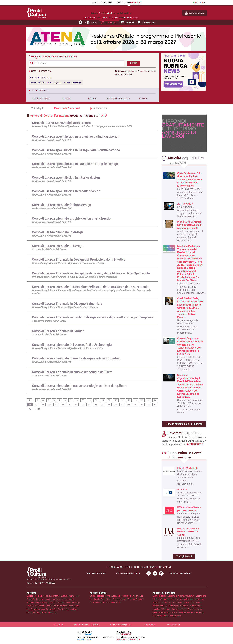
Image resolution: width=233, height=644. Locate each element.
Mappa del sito (173, 624)
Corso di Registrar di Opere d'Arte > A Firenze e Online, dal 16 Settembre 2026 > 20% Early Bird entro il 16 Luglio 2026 (190, 346)
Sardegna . (46, 602)
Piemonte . (31, 602)
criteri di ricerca (39, 90)
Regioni (67, 98)
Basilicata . (39, 596)
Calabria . (47, 596)
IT (195, 3)
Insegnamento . (176, 616)
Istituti (92, 22)
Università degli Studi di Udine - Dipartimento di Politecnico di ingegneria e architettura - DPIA (82, 126)
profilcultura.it (195, 444)
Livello (143, 98)
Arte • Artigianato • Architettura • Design (64, 82)
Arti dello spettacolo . (98, 596)
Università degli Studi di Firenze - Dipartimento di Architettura (65, 307)
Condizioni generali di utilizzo (86, 624)
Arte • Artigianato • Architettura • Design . (123, 596)
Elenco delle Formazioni (67, 108)
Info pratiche (146, 22)
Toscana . (61, 602)
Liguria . (48, 599)
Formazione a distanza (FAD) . (45, 612)
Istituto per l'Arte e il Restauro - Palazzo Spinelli (188, 532)
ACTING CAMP (185, 204)
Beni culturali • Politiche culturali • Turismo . (119, 599)
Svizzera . (50, 609)
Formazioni (109, 23)
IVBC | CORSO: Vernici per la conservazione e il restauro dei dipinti (190, 225)
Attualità (128, 22)
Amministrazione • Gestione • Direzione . (169, 596)
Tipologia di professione (118, 98)
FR (203, 3)
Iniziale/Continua (42, 98)
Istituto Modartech (187, 468)
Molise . (72, 599)
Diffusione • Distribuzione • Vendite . (177, 602)
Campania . (56, 596)
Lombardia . (57, 599)
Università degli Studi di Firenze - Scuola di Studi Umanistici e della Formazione (74, 277)
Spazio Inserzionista (195, 13)
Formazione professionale (128, 573)
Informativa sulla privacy (121, 624)
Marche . (65, 599)
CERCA (134, 63)
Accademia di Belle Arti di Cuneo (49, 249)
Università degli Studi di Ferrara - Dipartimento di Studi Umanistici (67, 348)
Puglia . (39, 602)
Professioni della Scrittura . (179, 606)
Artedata (182, 489)
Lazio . (42, 599)
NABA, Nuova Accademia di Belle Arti (52, 140)
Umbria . (31, 606)
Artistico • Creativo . (172, 599)
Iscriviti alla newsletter (180, 573)
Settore (93, 98)
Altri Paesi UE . (60, 609)
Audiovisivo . (116, 602)
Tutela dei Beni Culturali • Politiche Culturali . (176, 612)
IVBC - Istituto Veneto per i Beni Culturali (189, 509)
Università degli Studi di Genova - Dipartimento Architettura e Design (68, 263)
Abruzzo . (31, 596)
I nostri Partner (149, 624)
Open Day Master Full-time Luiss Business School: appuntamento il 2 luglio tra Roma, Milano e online (190, 180)
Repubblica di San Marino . (64, 606)
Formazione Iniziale (96, 573)
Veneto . (49, 606)
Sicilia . (54, 602)
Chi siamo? (58, 624)
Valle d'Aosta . (40, 606)
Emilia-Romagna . (68, 596)
